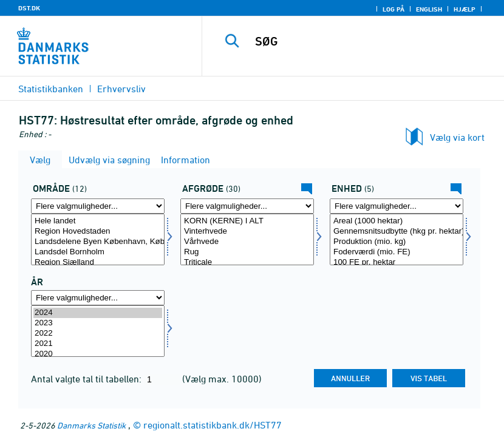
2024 (98, 313)
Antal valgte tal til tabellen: (87, 379)
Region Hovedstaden (98, 232)
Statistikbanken (51, 89)
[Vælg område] (98, 239)
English (429, 9)
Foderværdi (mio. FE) (397, 252)
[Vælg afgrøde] (247, 239)
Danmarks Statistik (91, 425)
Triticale (247, 263)
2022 (98, 334)
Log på (393, 9)
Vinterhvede (247, 232)
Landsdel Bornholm (98, 252)
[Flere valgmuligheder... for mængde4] (397, 206)
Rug (247, 252)
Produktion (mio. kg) (397, 242)
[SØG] (369, 41)
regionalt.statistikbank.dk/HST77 (213, 425)
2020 (98, 354)
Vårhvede (247, 242)
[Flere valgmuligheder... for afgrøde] (247, 206)
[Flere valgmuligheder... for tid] (98, 298)
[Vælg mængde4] (397, 239)
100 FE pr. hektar (397, 263)
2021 (98, 344)
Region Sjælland (98, 263)
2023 (98, 323)
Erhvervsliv (121, 89)
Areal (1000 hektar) (397, 221)
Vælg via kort (457, 137)
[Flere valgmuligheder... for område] (98, 206)
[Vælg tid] (98, 331)
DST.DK (29, 8)
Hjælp (465, 9)
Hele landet (98, 221)
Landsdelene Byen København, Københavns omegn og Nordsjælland (98, 242)
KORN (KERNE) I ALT (247, 221)
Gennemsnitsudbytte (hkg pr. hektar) (397, 232)
